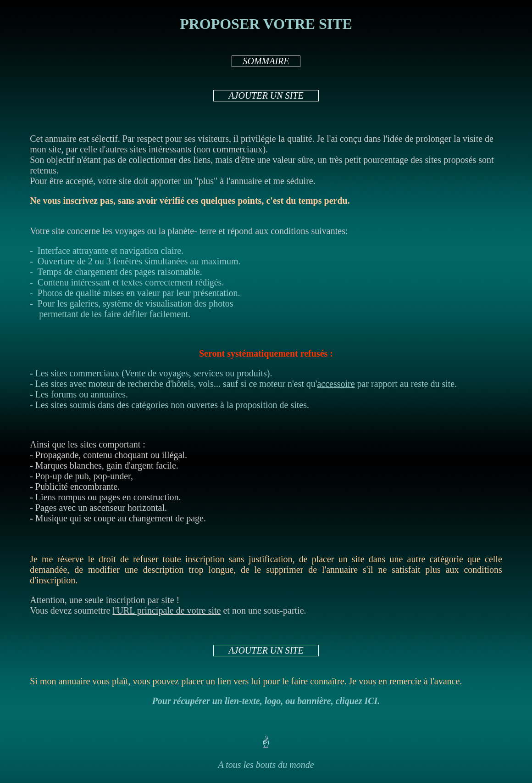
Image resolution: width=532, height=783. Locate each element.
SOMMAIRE (266, 61)
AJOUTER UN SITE (266, 95)
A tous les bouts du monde (266, 765)
